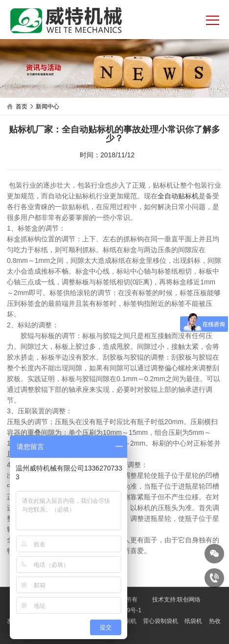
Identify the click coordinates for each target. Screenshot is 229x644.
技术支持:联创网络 (176, 600)
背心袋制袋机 (160, 621)
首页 (22, 107)
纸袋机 (193, 621)
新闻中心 (47, 107)
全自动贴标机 (178, 196)
